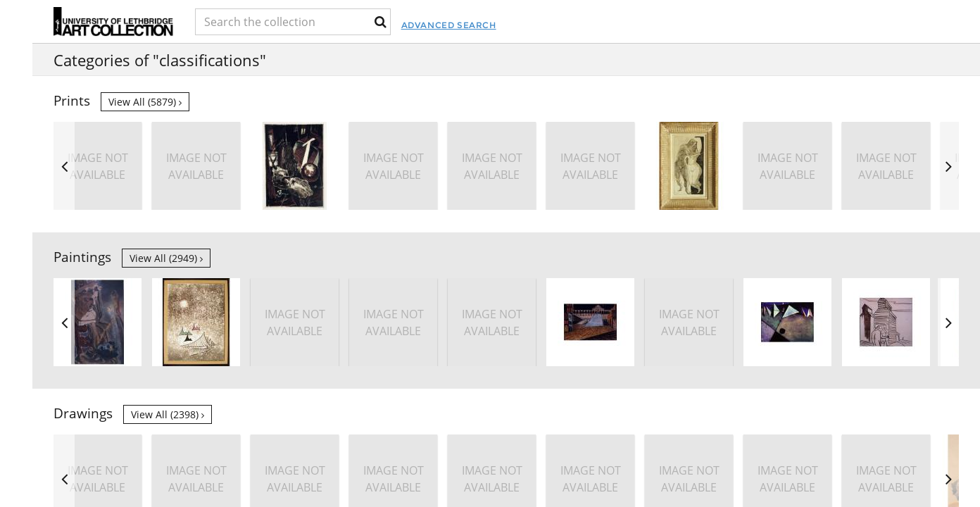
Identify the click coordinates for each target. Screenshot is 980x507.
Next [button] (948, 166)
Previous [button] (64, 166)
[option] (886, 166)
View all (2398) (168, 414)
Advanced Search (564, 25)
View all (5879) (145, 102)
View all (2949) (166, 258)
